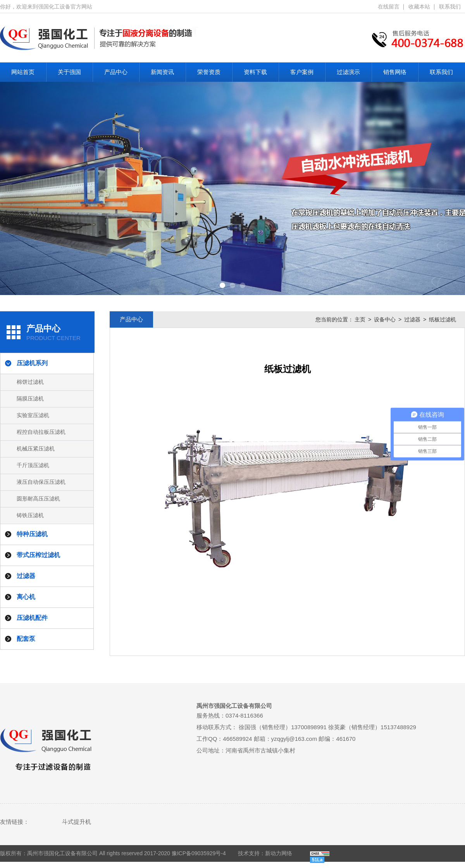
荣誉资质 (209, 72)
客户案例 (302, 72)
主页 (360, 319)
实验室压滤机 (33, 415)
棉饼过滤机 (30, 382)
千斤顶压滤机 (33, 465)
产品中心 (116, 72)
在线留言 (389, 7)
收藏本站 (419, 7)
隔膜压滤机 (30, 399)
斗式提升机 (77, 822)
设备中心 (385, 319)
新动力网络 (279, 853)
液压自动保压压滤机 (41, 482)
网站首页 (23, 72)
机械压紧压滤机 (36, 449)
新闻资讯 (162, 72)
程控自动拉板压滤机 (41, 432)
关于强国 (69, 72)
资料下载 (255, 72)
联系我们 (450, 7)
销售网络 (395, 72)
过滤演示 (348, 72)
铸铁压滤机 (30, 515)
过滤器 (412, 319)
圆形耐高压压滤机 (38, 499)
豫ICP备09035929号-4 (199, 853)
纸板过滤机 (443, 319)
